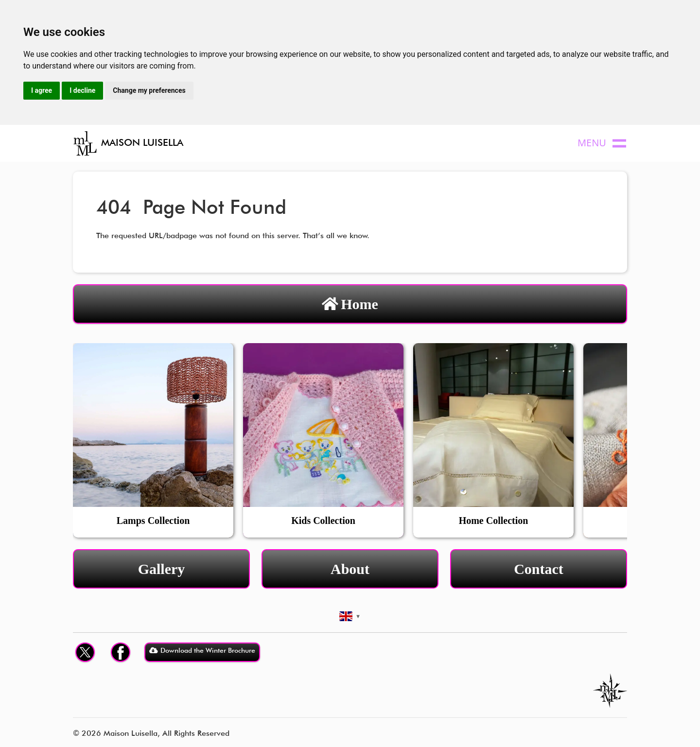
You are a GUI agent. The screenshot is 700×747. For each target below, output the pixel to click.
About (350, 569)
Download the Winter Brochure (202, 650)
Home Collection (494, 521)
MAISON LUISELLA (128, 143)
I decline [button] (82, 90)
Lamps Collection (153, 521)
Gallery (162, 569)
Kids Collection (323, 521)
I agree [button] (42, 90)
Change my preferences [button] (149, 90)
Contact (539, 569)
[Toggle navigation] (605, 144)
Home (350, 304)
